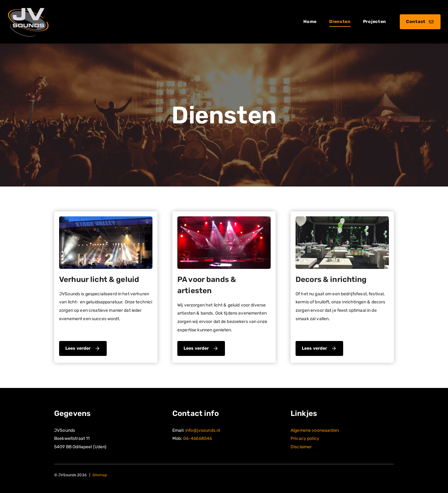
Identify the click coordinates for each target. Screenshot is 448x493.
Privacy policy (305, 438)
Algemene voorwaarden (315, 430)
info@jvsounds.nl (203, 430)
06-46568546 (198, 438)
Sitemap (100, 475)
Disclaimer (301, 447)
